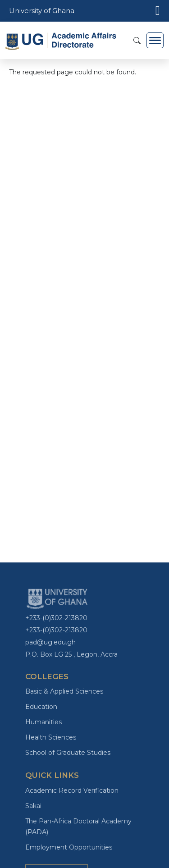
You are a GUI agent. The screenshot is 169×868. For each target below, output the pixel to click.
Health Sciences (51, 737)
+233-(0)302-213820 (56, 618)
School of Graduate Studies (68, 753)
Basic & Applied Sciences (64, 691)
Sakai (33, 806)
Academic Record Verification (72, 790)
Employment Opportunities (69, 847)
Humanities (43, 722)
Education (41, 707)
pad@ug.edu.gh (50, 642)
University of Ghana (42, 11)
